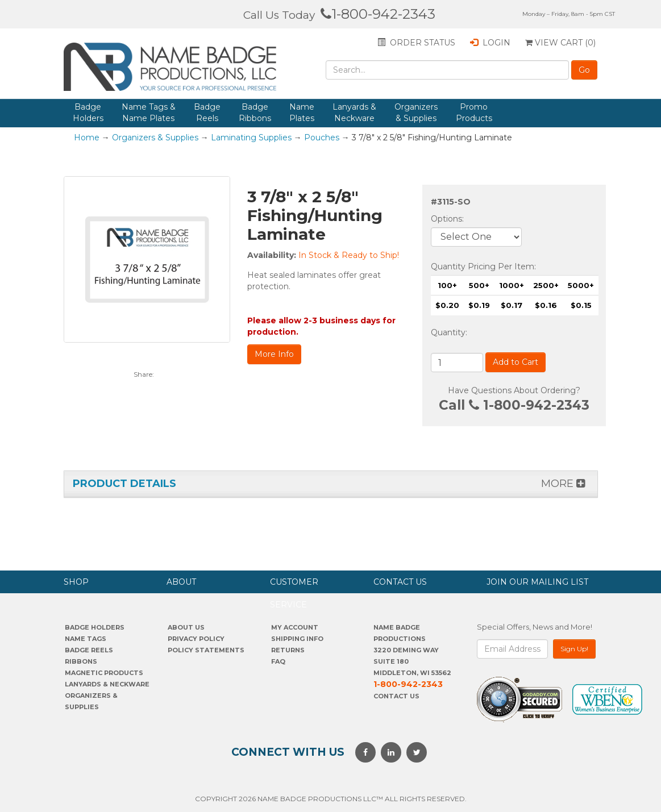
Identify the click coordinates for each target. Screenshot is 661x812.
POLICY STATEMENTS (206, 650)
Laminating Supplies (251, 138)
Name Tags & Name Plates (149, 113)
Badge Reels (207, 113)
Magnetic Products (104, 673)
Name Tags (86, 639)
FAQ (278, 661)
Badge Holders (88, 113)
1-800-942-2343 (378, 14)
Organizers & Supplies (416, 113)
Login (490, 43)
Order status (416, 43)
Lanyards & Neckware (354, 113)
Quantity (448, 332)
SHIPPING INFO (297, 639)
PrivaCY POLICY (196, 639)
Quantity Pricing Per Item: (483, 266)
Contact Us (396, 696)
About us (186, 627)
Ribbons (81, 661)
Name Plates (302, 113)
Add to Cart (516, 362)
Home (87, 138)
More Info (274, 354)
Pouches (322, 138)
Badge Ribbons (255, 113)
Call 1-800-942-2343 (514, 405)
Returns (288, 650)
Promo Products (474, 113)
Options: (448, 219)
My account (295, 627)
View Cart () (560, 43)
